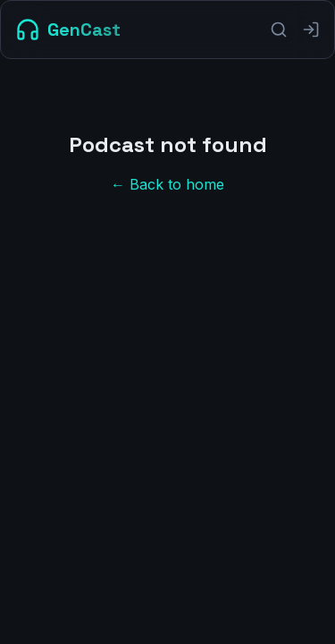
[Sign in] (311, 30)
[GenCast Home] (68, 30)
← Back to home (167, 184)
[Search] (279, 30)
